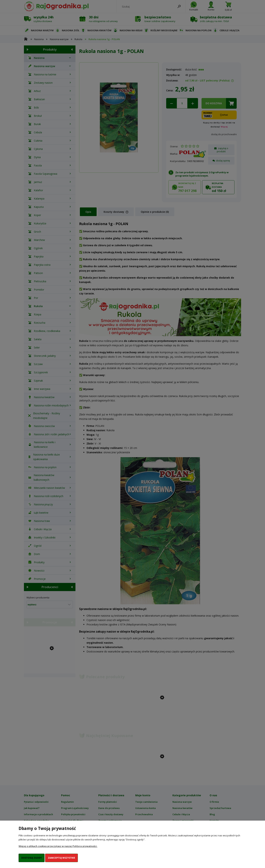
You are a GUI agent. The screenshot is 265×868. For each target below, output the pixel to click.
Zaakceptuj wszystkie (61, 858)
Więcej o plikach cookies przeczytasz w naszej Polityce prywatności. (58, 846)
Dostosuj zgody (32, 858)
